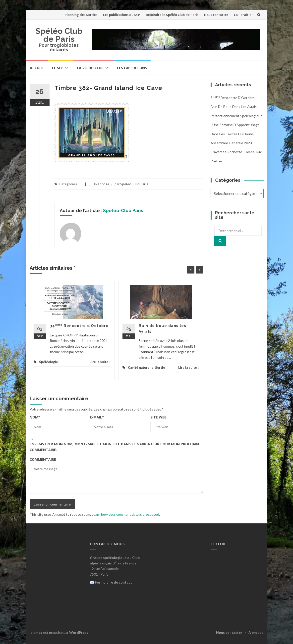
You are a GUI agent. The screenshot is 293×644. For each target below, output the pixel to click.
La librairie (243, 15)
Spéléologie (49, 362)
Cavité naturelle (141, 368)
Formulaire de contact (113, 582)
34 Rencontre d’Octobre (79, 326)
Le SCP (58, 68)
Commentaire (43, 459)
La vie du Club (90, 68)
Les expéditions (132, 68)
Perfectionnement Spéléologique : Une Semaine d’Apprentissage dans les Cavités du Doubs (236, 125)
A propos (256, 632)
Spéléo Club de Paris (59, 35)
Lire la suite (100, 362)
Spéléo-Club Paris (134, 184)
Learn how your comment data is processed (125, 514)
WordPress (79, 632)
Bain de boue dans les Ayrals (234, 107)
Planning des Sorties (81, 15)
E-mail (97, 417)
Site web (158, 417)
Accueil (37, 68)
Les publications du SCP (122, 15)
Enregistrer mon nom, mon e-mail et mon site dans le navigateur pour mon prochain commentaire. (114, 447)
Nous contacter (216, 15)
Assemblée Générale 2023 (231, 143)
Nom (35, 417)
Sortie (160, 368)
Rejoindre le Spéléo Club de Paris (172, 15)
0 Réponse (101, 184)
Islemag (36, 632)
